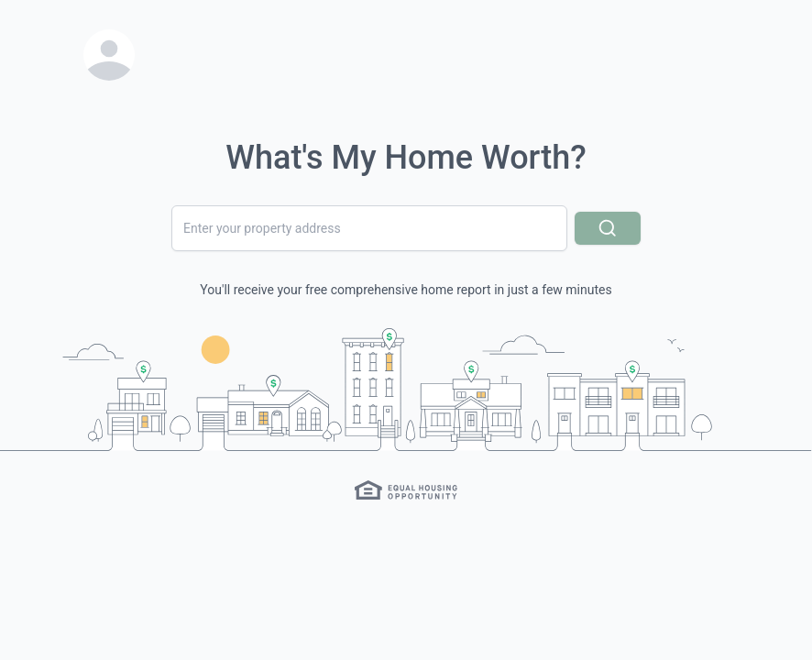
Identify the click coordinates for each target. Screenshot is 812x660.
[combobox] (369, 228)
